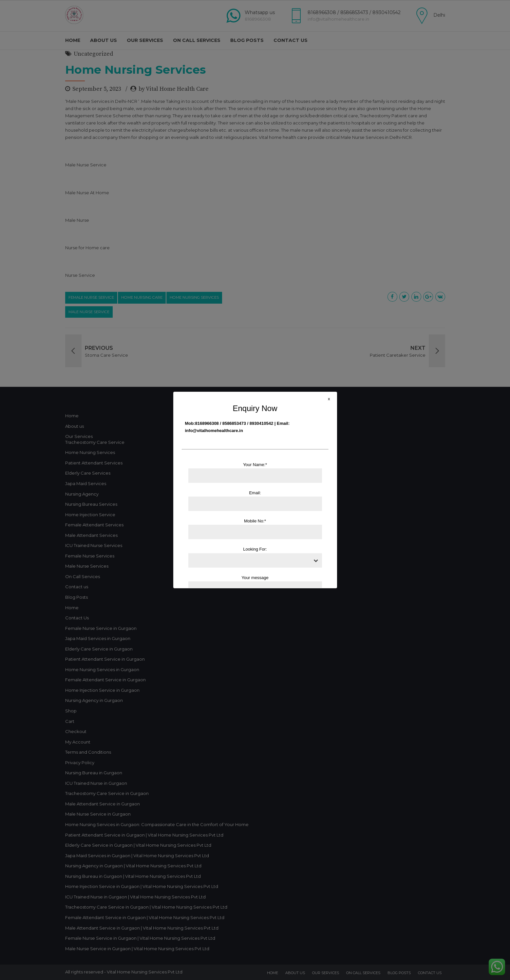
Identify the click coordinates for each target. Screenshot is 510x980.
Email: (255, 501)
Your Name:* (255, 472)
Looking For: (255, 557)
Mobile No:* (255, 529)
